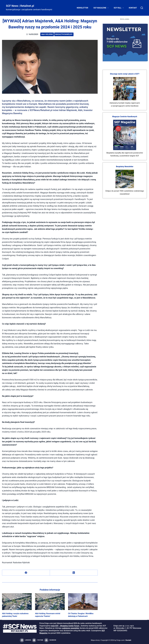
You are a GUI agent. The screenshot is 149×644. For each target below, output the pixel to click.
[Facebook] (26, 573)
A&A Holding (47, 34)
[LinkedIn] (74, 573)
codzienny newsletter (71, 628)
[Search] (142, 8)
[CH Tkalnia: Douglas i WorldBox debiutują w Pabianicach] (83, 602)
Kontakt (133, 8)
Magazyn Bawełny (64, 34)
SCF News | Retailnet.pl (20, 6)
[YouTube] (38, 640)
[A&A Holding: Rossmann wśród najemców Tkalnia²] (50, 602)
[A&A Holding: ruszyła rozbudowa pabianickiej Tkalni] (17, 602)
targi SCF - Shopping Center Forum (65, 626)
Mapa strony (95, 640)
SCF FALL (119, 8)
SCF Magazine (101, 8)
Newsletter (82, 8)
